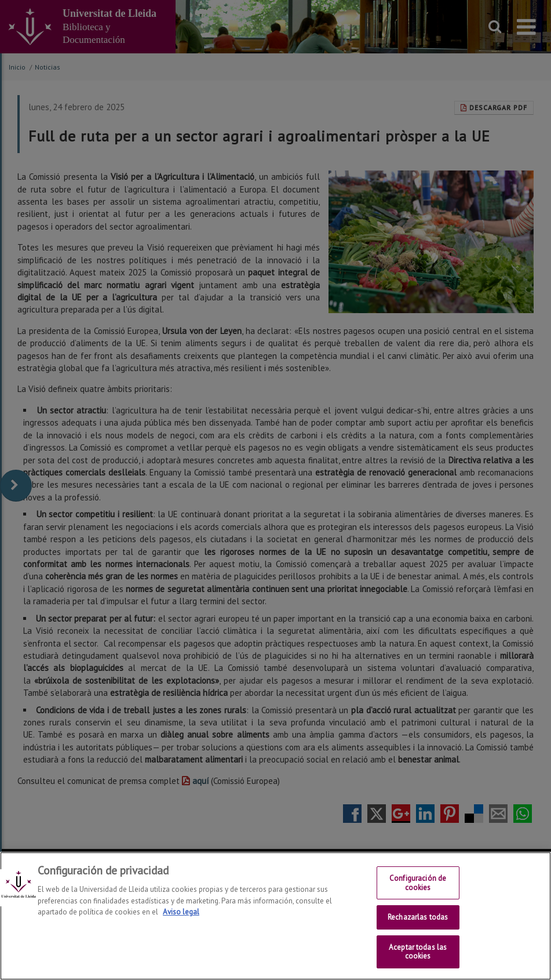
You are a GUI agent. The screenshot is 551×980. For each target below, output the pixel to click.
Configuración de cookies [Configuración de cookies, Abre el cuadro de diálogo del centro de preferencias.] (418, 883)
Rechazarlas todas (418, 917)
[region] (275, 916)
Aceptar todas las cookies (418, 952)
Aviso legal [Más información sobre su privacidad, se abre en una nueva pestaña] (181, 912)
